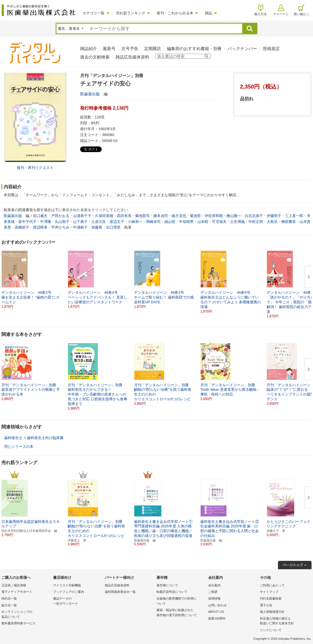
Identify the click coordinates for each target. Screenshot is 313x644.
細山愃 (170, 222)
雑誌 (208, 13)
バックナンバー (242, 48)
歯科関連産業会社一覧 (120, 592)
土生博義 (237, 222)
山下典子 (80, 222)
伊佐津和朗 (214, 216)
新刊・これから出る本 (175, 13)
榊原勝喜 (289, 222)
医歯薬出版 (90, 94)
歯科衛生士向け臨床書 (45, 438)
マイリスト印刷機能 (67, 585)
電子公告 (266, 605)
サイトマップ (269, 592)
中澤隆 (46, 222)
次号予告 (130, 48)
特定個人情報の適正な (284, 621)
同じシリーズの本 (19, 447)
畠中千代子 (27, 222)
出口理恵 (113, 227)
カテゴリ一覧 (94, 13)
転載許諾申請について (172, 592)
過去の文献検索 (95, 57)
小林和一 (135, 222)
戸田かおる (60, 216)
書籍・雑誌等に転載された (181, 613)
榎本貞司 (161, 216)
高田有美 (124, 216)
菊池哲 (195, 216)
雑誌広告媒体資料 (132, 57)
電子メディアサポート (17, 592)
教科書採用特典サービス (18, 623)
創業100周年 (217, 618)
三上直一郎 (294, 216)
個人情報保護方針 (272, 612)
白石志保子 (254, 216)
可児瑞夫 (219, 222)
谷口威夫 (40, 216)
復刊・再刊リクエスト (35, 168)
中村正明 (256, 222)
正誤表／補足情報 (14, 585)
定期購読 (153, 48)
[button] (308, 277)
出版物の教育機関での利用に (181, 601)
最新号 (109, 48)
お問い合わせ (217, 605)
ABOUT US (216, 612)
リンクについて (271, 630)
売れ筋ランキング (131, 13)
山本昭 (203, 222)
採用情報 (214, 598)
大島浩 (272, 222)
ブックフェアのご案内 (69, 592)
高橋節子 (22, 227)
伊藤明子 (274, 216)
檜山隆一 (234, 216)
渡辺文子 (117, 222)
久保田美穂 (104, 216)
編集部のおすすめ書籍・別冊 (194, 48)
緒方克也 (179, 216)
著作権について (167, 585)
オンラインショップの (26, 615)
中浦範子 (80, 227)
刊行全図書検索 (271, 598)
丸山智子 (62, 222)
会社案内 (214, 585)
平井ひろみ (60, 227)
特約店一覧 (9, 598)
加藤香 (97, 227)
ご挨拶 (213, 592)
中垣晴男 (186, 222)
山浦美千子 (82, 216)
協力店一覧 (9, 605)
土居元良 (99, 222)
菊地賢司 (142, 216)
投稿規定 (271, 48)
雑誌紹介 (89, 48)
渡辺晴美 (40, 227)
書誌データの (78, 601)
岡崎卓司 (153, 222)
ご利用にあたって (272, 585)
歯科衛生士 (13, 438)
